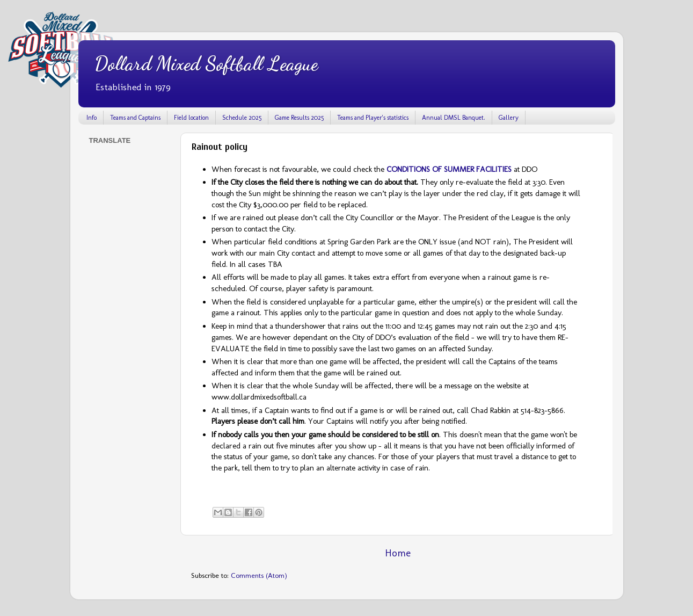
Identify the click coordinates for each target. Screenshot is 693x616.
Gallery (509, 118)
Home (398, 553)
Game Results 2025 (299, 118)
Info (92, 118)
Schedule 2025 (242, 118)
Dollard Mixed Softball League (206, 64)
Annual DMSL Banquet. (454, 118)
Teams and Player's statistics (373, 118)
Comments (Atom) (259, 575)
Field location (191, 118)
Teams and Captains (135, 118)
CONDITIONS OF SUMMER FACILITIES (449, 169)
